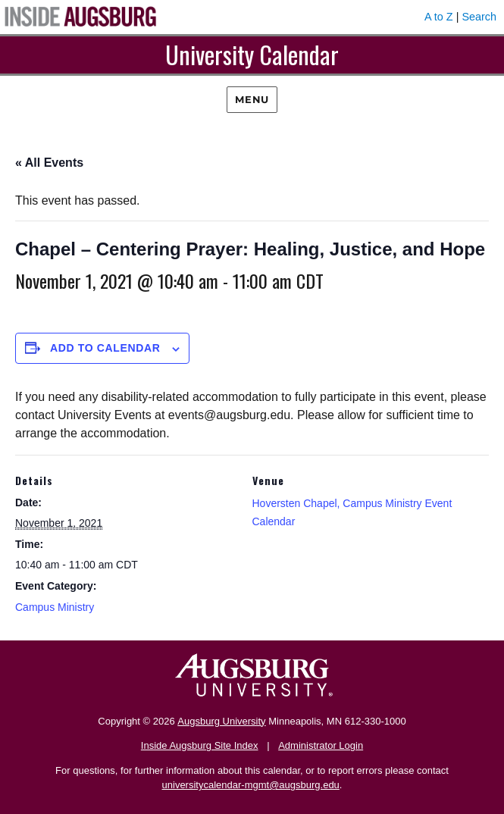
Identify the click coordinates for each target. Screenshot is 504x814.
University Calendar (252, 54)
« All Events (49, 163)
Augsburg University (221, 721)
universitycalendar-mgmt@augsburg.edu (251, 785)
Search (479, 17)
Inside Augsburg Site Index (200, 745)
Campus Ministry (55, 607)
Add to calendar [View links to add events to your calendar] (105, 348)
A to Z (439, 17)
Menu (252, 99)
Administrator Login (321, 745)
